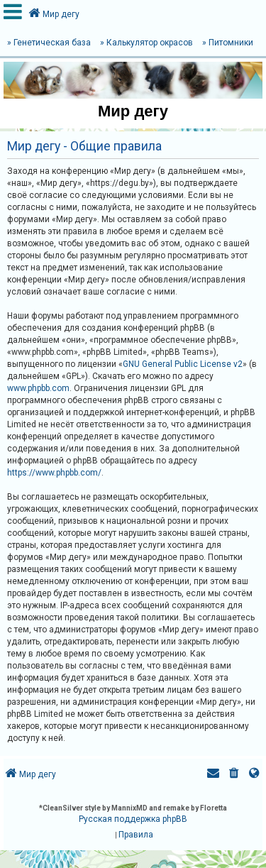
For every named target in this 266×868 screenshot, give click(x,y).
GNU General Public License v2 (183, 364)
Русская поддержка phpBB (133, 819)
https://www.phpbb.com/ (54, 473)
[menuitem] (234, 775)
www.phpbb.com (38, 388)
